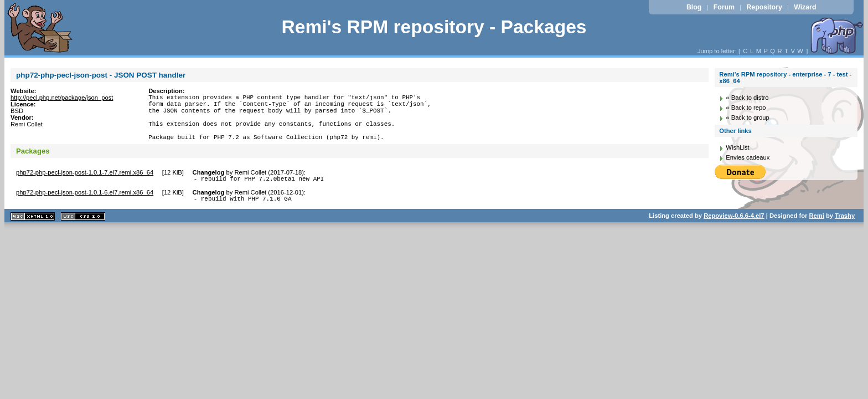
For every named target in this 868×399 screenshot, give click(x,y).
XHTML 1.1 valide (33, 231)
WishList (737, 147)
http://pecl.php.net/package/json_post (62, 98)
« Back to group (747, 117)
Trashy (845, 231)
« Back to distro (747, 98)
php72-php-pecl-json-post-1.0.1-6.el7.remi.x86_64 (85, 206)
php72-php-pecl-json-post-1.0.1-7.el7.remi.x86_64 (85, 184)
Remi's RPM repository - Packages (434, 27)
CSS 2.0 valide (83, 231)
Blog (694, 7)
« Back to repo (746, 108)
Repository (764, 7)
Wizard (805, 7)
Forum (724, 7)
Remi (816, 231)
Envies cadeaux (748, 157)
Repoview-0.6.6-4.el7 (734, 231)
